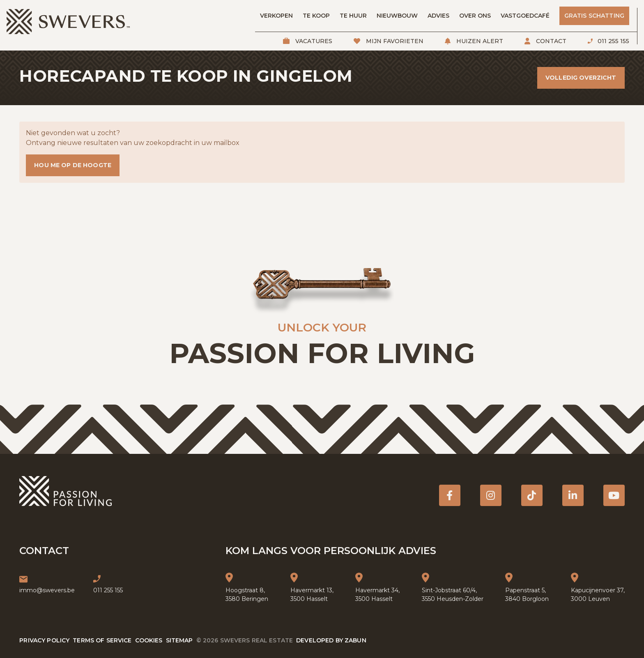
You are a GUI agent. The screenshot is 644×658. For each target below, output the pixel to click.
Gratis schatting (594, 16)
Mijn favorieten (394, 41)
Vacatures (313, 41)
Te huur (353, 16)
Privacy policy (44, 640)
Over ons (475, 16)
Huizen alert (479, 41)
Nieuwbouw (397, 16)
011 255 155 (613, 41)
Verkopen (276, 16)
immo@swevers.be (47, 590)
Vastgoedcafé (525, 16)
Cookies (149, 640)
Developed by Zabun (331, 640)
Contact (550, 41)
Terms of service (102, 640)
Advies (438, 16)
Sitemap (179, 640)
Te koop (316, 16)
